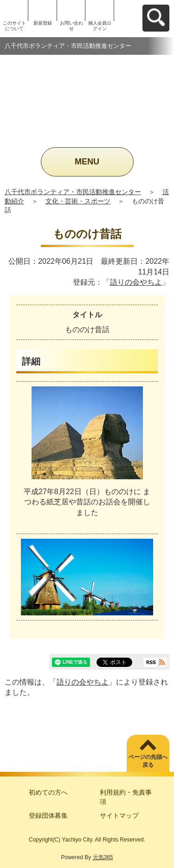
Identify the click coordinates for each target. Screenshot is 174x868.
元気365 (103, 857)
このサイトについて (14, 26)
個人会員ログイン (100, 26)
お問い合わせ (71, 26)
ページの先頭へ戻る (148, 761)
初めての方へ (48, 792)
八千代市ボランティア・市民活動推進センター (73, 192)
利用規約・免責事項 (126, 797)
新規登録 (43, 23)
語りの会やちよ (136, 282)
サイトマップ (119, 816)
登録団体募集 (48, 816)
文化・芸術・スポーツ (78, 201)
